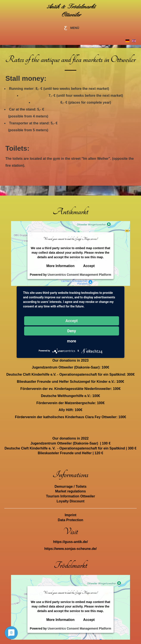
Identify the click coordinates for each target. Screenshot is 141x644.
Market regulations (70, 491)
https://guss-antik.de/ (71, 542)
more (72, 341)
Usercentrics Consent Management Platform (79, 275)
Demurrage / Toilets (70, 487)
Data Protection (70, 520)
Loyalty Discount (71, 501)
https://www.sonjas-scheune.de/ (71, 549)
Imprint (70, 515)
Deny (72, 331)
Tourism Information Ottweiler (70, 496)
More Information (60, 266)
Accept (89, 266)
